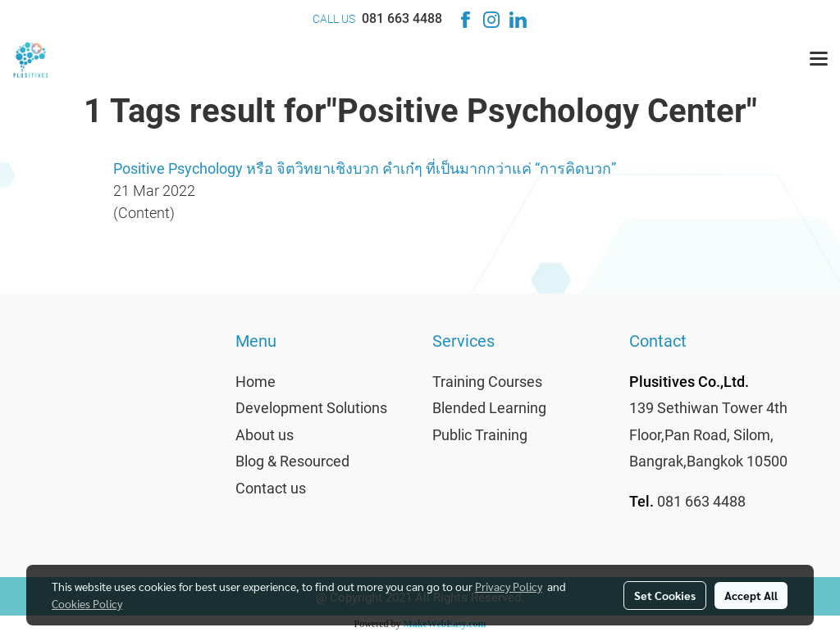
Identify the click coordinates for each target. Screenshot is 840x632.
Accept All (751, 595)
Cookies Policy (87, 603)
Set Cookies (665, 595)
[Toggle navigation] (819, 60)
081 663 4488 (402, 18)
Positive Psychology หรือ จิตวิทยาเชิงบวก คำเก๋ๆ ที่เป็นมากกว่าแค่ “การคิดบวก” (365, 168)
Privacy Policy (509, 586)
